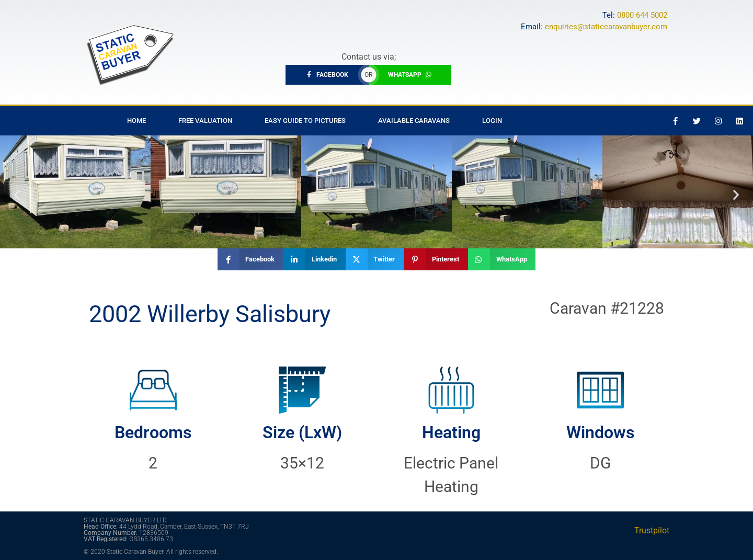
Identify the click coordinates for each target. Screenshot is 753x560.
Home (136, 121)
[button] (17, 195)
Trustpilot (652, 530)
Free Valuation (205, 121)
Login (492, 121)
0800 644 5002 (642, 15)
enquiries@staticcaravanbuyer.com (606, 27)
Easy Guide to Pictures (305, 121)
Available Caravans (414, 121)
